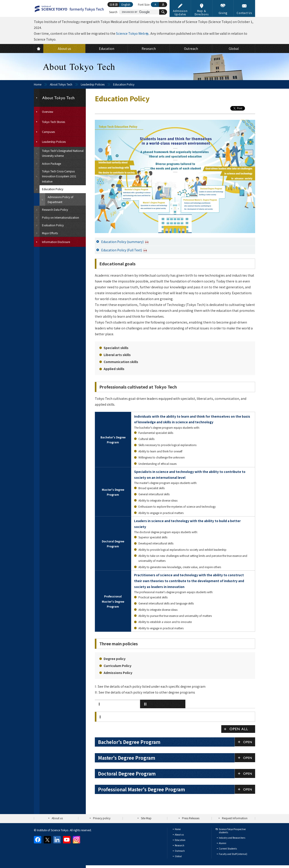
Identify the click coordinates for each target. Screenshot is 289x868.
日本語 (114, 4)
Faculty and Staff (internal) (233, 854)
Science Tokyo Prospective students (232, 831)
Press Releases (191, 818)
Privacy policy (102, 818)
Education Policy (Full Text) (124, 250)
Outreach (180, 851)
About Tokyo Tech (61, 84)
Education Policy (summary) (125, 242)
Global (178, 856)
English (126, 4)
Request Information (235, 818)
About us (57, 818)
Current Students (228, 848)
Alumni (223, 843)
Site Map (146, 818)
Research (179, 845)
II (145, 704)
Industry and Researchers (232, 838)
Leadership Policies (93, 84)
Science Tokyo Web (131, 33)
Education (180, 840)
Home (38, 84)
